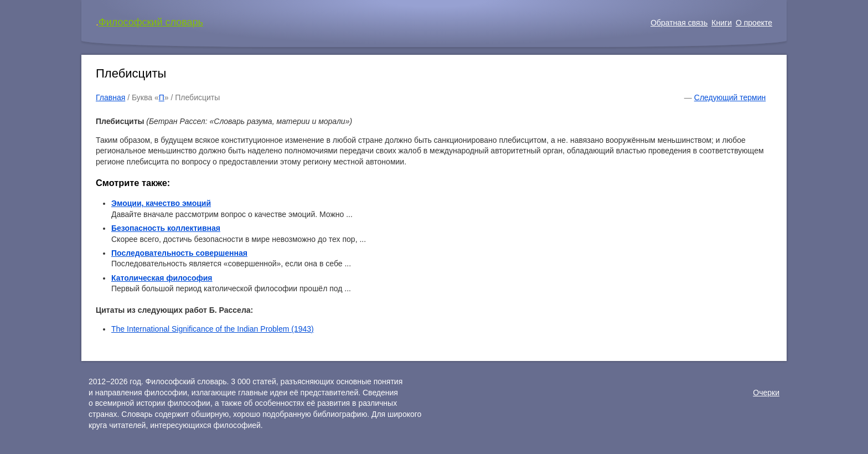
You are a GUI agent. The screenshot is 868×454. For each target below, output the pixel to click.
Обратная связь (679, 23)
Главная (110, 97)
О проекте (754, 23)
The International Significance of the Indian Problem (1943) (213, 329)
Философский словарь (151, 22)
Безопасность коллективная (166, 228)
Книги (722, 23)
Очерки (766, 393)
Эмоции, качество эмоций (161, 203)
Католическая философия (162, 278)
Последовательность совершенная (179, 253)
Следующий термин (730, 97)
